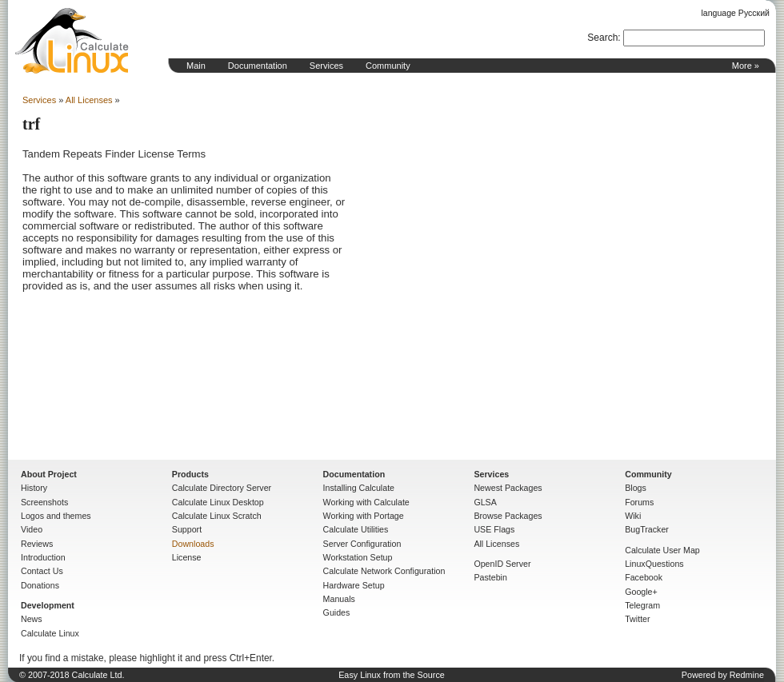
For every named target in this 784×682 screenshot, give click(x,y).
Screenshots (44, 502)
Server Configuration (362, 544)
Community (388, 66)
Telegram (642, 605)
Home (72, 41)
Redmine (747, 675)
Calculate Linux (50, 633)
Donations (40, 585)
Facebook (644, 577)
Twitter (637, 619)
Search (602, 38)
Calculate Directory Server (222, 488)
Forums (639, 502)
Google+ (641, 592)
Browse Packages (508, 516)
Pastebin (490, 577)
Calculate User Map (662, 550)
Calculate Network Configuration (384, 571)
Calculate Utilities (356, 529)
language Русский (736, 13)
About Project (49, 474)
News (32, 619)
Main (196, 66)
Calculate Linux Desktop (218, 502)
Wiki (633, 516)
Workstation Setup (358, 557)
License (187, 557)
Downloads (193, 544)
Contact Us (42, 571)
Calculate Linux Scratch (217, 516)
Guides (337, 612)
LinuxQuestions (654, 564)
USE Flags (494, 529)
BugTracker (647, 529)
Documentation (258, 66)
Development (48, 605)
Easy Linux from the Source (392, 675)
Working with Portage (364, 516)
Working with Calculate (366, 502)
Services (326, 66)
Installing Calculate (359, 488)
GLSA (485, 502)
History (34, 488)
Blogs (636, 488)
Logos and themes (56, 516)
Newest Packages (508, 488)
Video (32, 529)
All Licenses (89, 100)
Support (187, 529)
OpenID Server (502, 564)
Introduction (43, 557)
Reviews (37, 544)
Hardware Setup (354, 585)
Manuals (339, 599)
